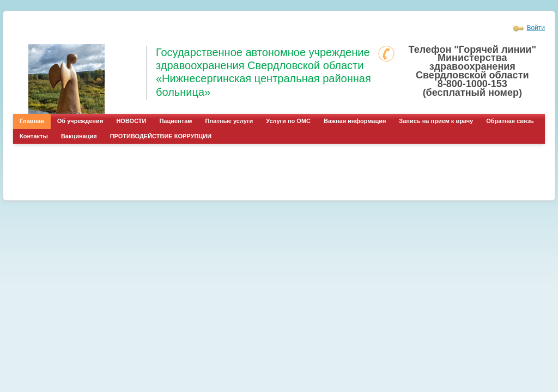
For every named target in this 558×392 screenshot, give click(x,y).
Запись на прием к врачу (436, 121)
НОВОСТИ (131, 121)
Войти (536, 28)
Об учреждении (80, 121)
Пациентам (175, 121)
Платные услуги (229, 121)
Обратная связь (510, 121)
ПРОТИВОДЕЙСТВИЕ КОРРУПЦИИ (161, 136)
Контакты (34, 136)
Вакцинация (79, 136)
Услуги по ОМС (288, 121)
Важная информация (355, 121)
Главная (32, 121)
